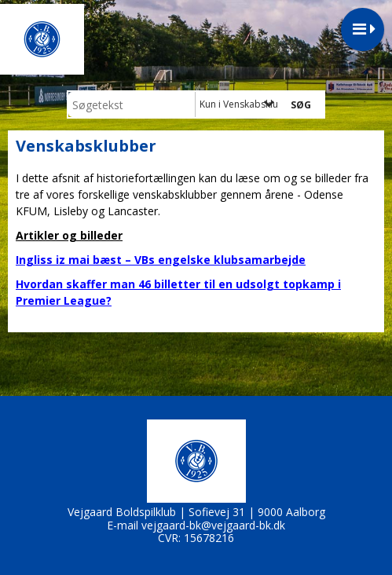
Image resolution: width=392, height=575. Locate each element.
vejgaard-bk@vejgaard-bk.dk (213, 525)
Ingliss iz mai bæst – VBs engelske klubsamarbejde (161, 260)
